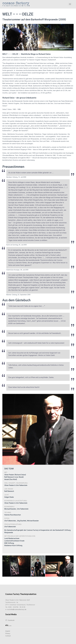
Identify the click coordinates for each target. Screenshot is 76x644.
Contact (8, 636)
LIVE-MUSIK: (9, 489)
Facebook (10, 620)
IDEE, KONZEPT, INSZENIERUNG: (16, 483)
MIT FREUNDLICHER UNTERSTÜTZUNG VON (20, 536)
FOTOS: (7, 518)
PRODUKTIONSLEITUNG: (13, 524)
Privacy (8, 634)
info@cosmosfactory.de (18, 610)
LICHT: (7, 495)
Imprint (8, 631)
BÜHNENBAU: (9, 507)
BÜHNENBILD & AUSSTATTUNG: (16, 501)
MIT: (6, 472)
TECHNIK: (8, 513)
